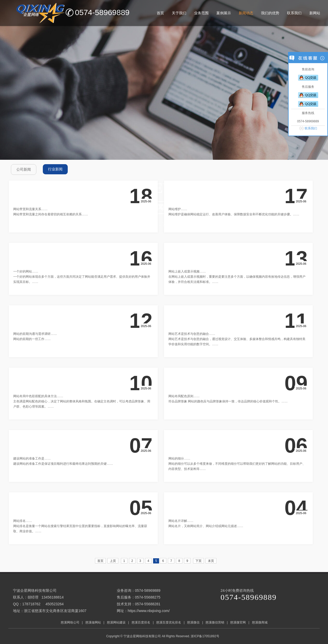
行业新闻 (55, 169)
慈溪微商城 (260, 622)
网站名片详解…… (181, 521)
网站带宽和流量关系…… (30, 209)
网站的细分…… (179, 459)
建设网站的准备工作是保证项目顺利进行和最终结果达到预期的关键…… (63, 464)
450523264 (54, 604)
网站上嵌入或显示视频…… (187, 271)
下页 (199, 561)
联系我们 (311, 128)
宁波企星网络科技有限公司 (142, 636)
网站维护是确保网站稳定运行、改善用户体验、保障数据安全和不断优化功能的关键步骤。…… (234, 214)
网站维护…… (178, 209)
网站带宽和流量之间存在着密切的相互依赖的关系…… (51, 214)
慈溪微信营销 (215, 622)
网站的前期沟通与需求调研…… (35, 334)
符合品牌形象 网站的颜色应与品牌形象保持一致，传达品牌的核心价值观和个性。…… (228, 401)
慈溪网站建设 (116, 622)
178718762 (31, 604)
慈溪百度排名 (141, 622)
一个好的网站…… (26, 271)
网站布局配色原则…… (184, 396)
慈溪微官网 (238, 622)
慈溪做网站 (93, 622)
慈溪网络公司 (70, 622)
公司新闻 (24, 169)
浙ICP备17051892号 (205, 636)
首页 (100, 561)
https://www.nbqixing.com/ (149, 611)
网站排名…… (23, 521)
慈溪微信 (193, 622)
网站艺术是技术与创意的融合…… (192, 334)
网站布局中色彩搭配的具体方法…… (38, 396)
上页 (113, 561)
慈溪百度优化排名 (169, 622)
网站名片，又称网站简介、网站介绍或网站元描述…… (206, 526)
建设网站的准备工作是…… (32, 459)
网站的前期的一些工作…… (32, 339)
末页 (211, 561)
